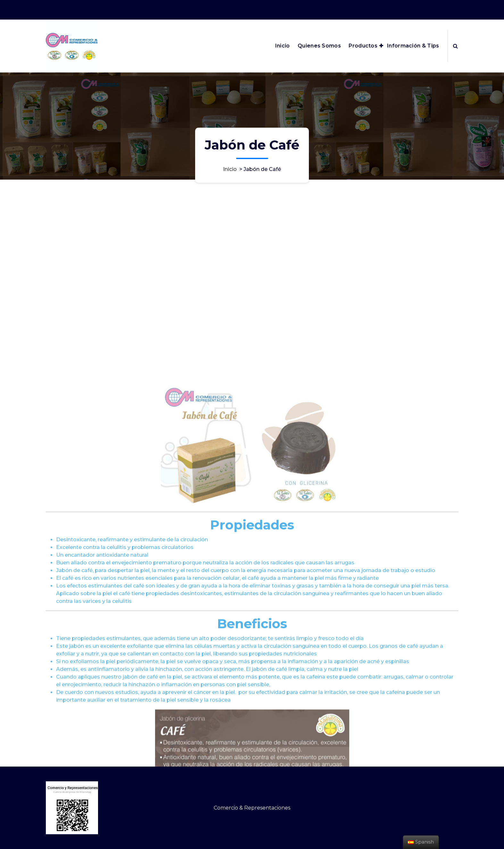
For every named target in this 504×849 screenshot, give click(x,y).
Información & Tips (413, 46)
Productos (363, 46)
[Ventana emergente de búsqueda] (455, 46)
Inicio (283, 46)
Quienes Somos (319, 46)
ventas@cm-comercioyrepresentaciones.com (357, 9)
